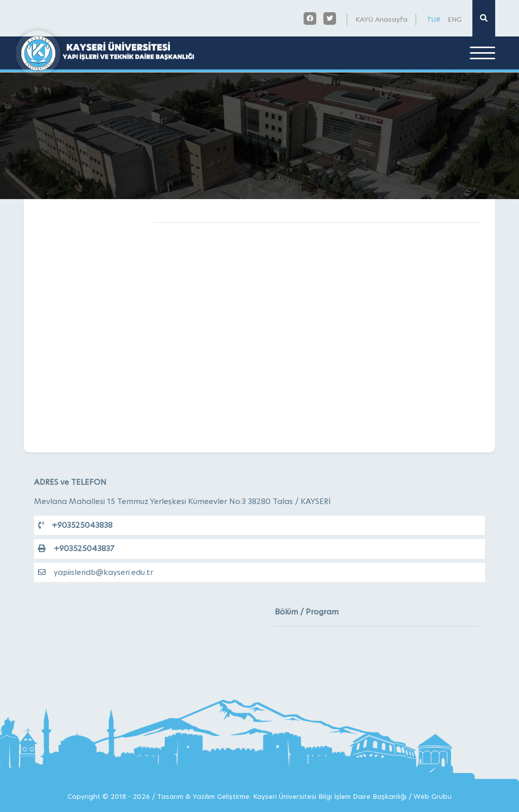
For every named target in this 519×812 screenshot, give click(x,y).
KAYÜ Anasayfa (381, 19)
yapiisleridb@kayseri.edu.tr (96, 572)
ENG (455, 19)
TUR (434, 19)
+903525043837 (76, 548)
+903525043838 (75, 525)
